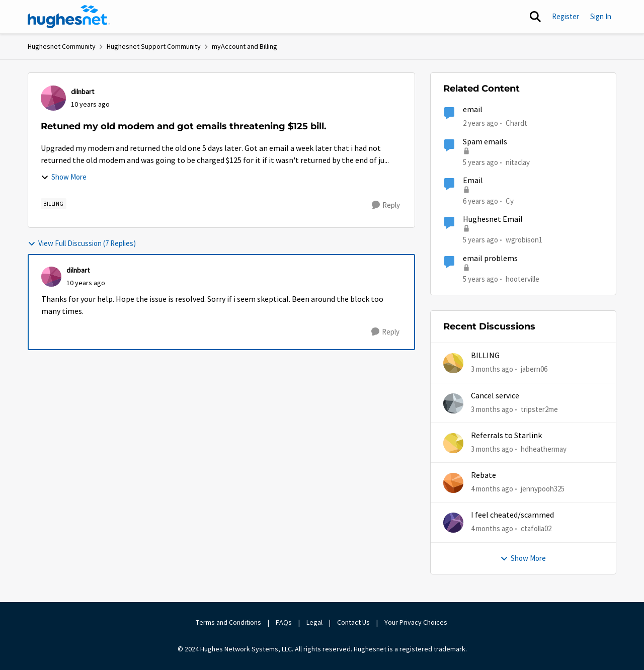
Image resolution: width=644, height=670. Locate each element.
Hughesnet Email (493, 219)
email (473, 110)
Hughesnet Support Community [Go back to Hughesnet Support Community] (154, 46)
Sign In (601, 16)
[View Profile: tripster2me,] (453, 403)
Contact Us (353, 622)
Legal (314, 622)
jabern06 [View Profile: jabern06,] (534, 369)
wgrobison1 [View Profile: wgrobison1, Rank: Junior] (524, 240)
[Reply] (386, 205)
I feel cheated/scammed (512, 515)
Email (473, 181)
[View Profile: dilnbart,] (53, 98)
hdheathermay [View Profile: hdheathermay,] (544, 449)
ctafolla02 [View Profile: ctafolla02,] (536, 528)
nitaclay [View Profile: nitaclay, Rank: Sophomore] (518, 162)
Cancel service (495, 396)
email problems (490, 259)
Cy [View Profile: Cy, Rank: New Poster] (510, 201)
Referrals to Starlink (506, 436)
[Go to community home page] (69, 17)
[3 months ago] (492, 369)
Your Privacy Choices (417, 622)
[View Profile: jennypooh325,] (453, 483)
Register (566, 16)
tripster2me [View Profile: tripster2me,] (539, 409)
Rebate (484, 475)
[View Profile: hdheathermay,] (453, 443)
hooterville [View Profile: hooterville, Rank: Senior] (522, 278)
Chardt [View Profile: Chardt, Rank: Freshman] (516, 123)
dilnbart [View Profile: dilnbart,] (83, 92)
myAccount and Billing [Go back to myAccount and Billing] (245, 46)
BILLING (485, 356)
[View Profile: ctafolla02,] (453, 523)
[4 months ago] (492, 489)
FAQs (284, 622)
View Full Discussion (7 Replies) (82, 243)
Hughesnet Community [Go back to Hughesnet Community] (62, 46)
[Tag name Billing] (54, 204)
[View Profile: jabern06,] (453, 363)
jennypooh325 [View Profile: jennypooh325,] (543, 489)
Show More (64, 177)
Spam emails (485, 142)
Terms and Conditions (228, 622)
